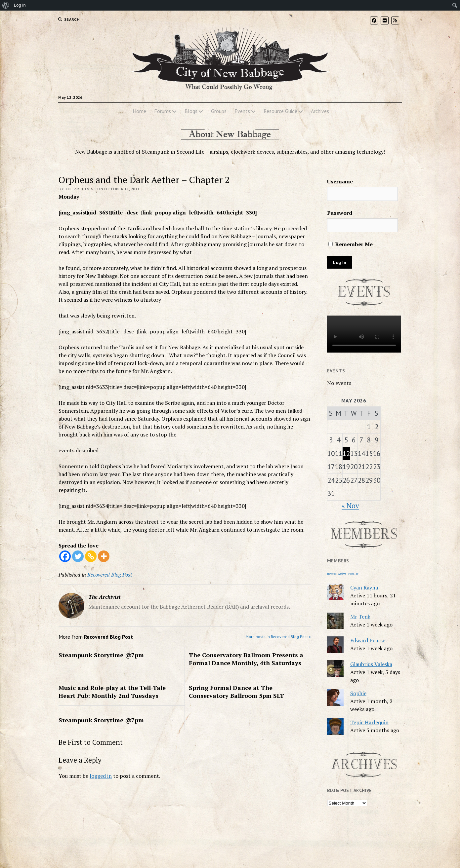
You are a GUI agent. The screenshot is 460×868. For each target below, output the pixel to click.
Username (340, 181)
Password (340, 213)
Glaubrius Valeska (371, 664)
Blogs (191, 111)
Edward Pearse (368, 640)
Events (242, 111)
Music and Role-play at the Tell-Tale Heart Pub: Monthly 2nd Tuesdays (112, 692)
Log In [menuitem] (20, 5)
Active (342, 574)
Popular (353, 574)
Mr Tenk (360, 617)
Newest (331, 574)
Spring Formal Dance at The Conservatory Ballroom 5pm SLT (236, 692)
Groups (219, 111)
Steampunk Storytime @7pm (101, 655)
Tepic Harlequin (369, 722)
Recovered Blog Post (110, 575)
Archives (320, 111)
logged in (101, 776)
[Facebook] (65, 556)
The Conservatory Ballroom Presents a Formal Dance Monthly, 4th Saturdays (246, 659)
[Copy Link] (91, 556)
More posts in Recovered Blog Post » (278, 637)
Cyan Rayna (364, 587)
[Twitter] (78, 556)
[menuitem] (6, 5)
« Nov (350, 506)
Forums (163, 111)
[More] (104, 556)
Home (139, 111)
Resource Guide (280, 111)
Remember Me (351, 244)
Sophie (358, 693)
